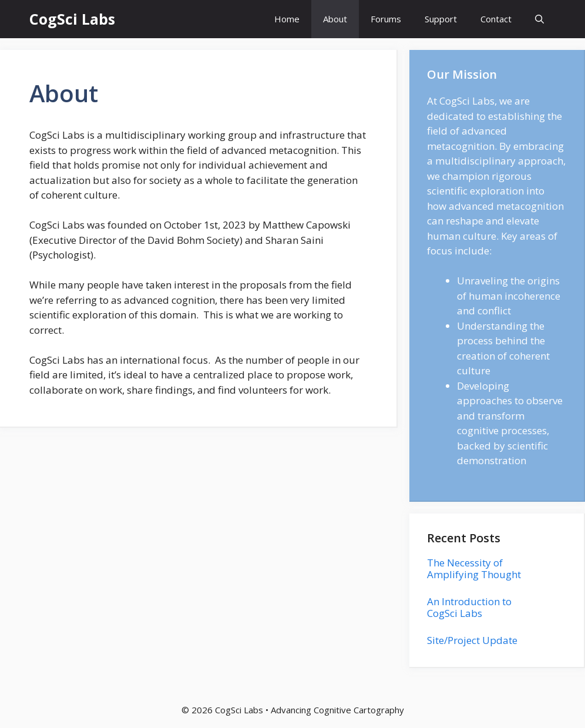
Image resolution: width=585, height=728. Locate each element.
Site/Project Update (472, 640)
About (335, 19)
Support (441, 19)
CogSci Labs (72, 19)
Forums (386, 19)
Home (287, 19)
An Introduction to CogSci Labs (469, 607)
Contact (496, 19)
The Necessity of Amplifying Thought (474, 568)
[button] (539, 19)
